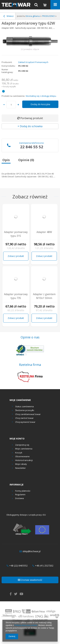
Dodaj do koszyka (40, 104)
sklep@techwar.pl (30, 551)
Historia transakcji (24, 460)
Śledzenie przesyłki (25, 410)
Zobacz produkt (16, 256)
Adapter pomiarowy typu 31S (16, 234)
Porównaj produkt (30, 118)
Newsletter (20, 468)
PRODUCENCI (48, 16)
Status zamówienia (24, 406)
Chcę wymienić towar (25, 422)
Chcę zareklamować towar (28, 414)
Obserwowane (22, 457)
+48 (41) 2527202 (43, 566)
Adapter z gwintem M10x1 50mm (44, 296)
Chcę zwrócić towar (24, 418)
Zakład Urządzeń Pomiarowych (33, 62)
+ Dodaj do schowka (30, 126)
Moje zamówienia (24, 449)
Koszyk (19, 453)
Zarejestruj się (22, 445)
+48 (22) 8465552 (17, 566)
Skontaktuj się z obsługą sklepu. (41, 96)
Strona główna (33, 16)
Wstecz (8, 16)
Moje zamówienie (20, 400)
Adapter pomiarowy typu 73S (16, 296)
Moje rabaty (21, 464)
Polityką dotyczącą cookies (26, 625)
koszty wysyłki (10, 87)
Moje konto (17, 439)
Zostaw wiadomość (30, 580)
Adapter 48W (44, 232)
